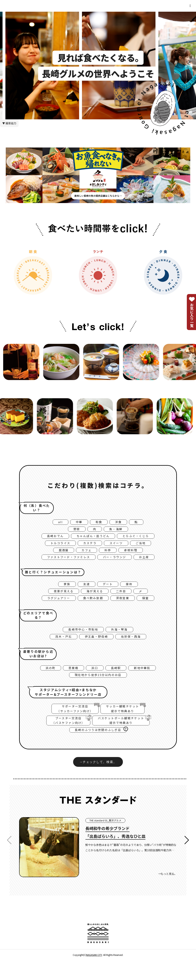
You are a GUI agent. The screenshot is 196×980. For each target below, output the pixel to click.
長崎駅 (117, 680)
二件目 (124, 599)
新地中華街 (146, 680)
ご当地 (145, 547)
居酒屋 (60, 555)
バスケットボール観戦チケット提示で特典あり (127, 737)
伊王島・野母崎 (96, 648)
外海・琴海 (122, 640)
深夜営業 (125, 607)
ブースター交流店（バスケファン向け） (65, 737)
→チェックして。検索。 (98, 781)
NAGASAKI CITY (94, 975)
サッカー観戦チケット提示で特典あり (125, 723)
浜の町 (46, 680)
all (57, 523)
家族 (64, 591)
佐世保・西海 (134, 648)
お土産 (149, 563)
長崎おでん (50, 539)
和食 (99, 523)
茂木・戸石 (60, 648)
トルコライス (57, 547)
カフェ (85, 555)
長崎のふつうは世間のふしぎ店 (101, 748)
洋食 (120, 523)
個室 (151, 607)
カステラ (89, 547)
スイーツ (118, 547)
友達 (85, 591)
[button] (187, 860)
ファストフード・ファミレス (65, 563)
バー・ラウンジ (117, 563)
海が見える (95, 599)
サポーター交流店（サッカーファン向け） (72, 723)
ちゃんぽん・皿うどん (92, 539)
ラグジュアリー (55, 607)
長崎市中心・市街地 (82, 640)
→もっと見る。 (167, 894)
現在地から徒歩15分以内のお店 (98, 688)
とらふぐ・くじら (140, 539)
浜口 (94, 680)
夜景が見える (60, 599)
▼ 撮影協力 (9, 123)
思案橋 (71, 680)
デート (109, 591)
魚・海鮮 (117, 531)
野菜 (75, 531)
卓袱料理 (134, 555)
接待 (132, 591)
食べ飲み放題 (93, 607)
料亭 (109, 555)
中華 (77, 523)
